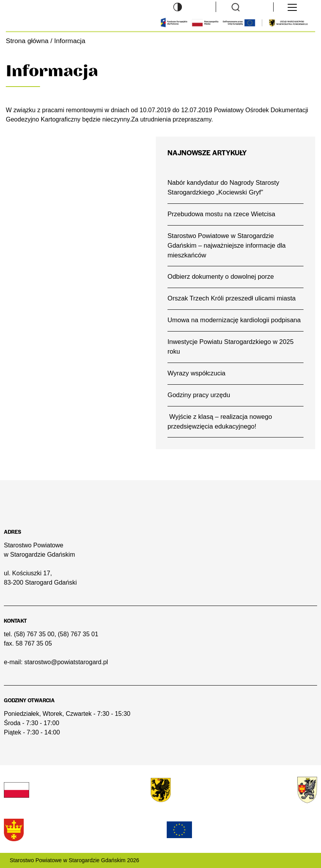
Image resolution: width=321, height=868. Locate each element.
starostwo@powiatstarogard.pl (66, 662)
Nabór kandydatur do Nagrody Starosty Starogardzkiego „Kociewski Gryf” (223, 187)
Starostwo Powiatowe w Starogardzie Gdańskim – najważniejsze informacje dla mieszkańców (227, 246)
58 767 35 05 (34, 643)
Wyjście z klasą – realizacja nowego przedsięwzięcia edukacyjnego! (220, 422)
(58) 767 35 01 (78, 634)
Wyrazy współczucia (196, 373)
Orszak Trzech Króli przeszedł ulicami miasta (232, 298)
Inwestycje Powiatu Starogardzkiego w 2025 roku (230, 347)
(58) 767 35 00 (34, 634)
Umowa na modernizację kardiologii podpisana (234, 320)
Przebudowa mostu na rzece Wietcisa (221, 214)
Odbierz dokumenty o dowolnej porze (221, 277)
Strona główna (27, 41)
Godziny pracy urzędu (199, 395)
